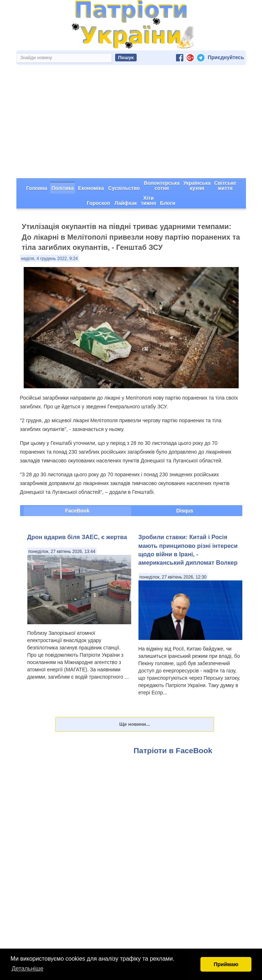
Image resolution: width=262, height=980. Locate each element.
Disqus (185, 511)
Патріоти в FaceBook (173, 750)
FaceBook (77, 511)
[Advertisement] (131, 123)
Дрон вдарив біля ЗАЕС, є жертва (77, 537)
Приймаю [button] (226, 964)
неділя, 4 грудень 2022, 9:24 (50, 259)
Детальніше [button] (28, 968)
